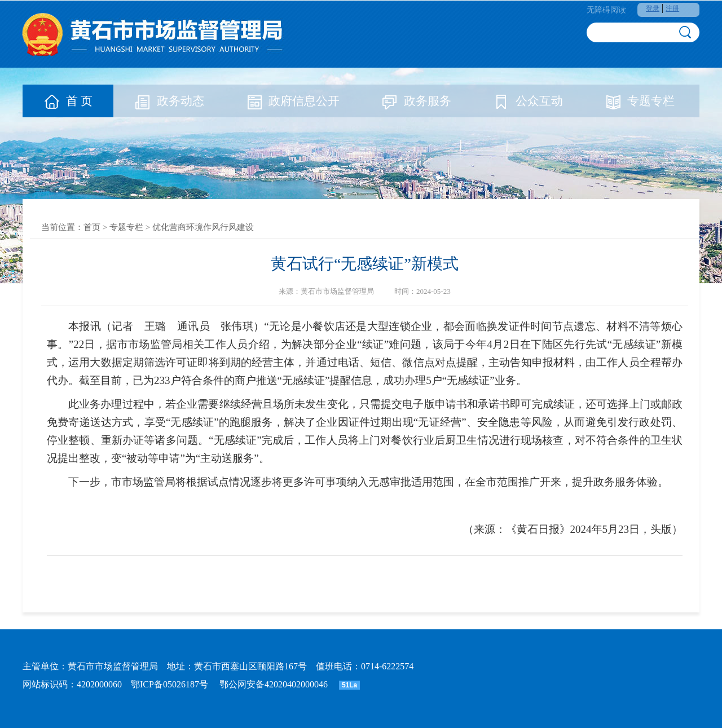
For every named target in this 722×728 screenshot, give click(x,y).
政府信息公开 (293, 101)
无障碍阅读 (606, 10)
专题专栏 (640, 101)
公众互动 (528, 101)
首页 (92, 227)
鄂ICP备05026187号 (170, 684)
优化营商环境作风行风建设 (203, 227)
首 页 (68, 101)
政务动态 (169, 101)
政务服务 (416, 101)
